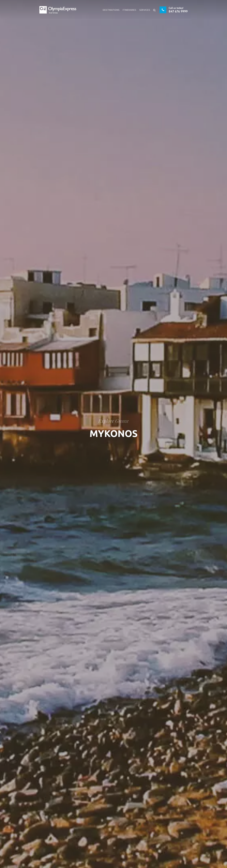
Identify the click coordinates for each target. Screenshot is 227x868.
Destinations (111, 10)
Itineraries (130, 10)
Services (145, 10)
